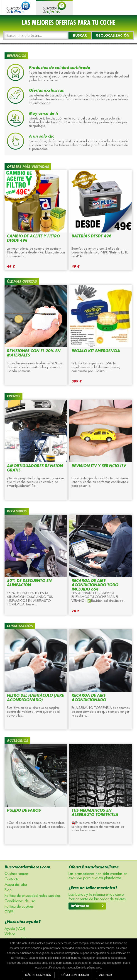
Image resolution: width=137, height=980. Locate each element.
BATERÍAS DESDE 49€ (91, 236)
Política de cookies (19, 907)
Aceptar (105, 975)
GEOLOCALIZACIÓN (113, 35)
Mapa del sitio (16, 885)
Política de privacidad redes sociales (33, 896)
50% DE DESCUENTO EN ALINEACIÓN (29, 583)
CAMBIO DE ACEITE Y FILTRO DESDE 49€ (33, 238)
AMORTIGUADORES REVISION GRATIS (35, 468)
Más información (39, 975)
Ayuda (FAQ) (15, 929)
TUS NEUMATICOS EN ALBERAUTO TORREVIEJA (95, 813)
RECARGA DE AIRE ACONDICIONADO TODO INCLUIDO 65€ (95, 585)
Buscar (80, 35)
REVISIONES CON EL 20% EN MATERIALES (34, 353)
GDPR (9, 912)
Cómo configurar (76, 975)
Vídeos (10, 934)
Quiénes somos (17, 874)
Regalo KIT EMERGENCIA (96, 351)
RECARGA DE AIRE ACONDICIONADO (89, 698)
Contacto (12, 879)
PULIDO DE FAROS (24, 811)
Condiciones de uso (20, 901)
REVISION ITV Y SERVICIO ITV (99, 466)
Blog (8, 890)
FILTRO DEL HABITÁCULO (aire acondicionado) (35, 698)
